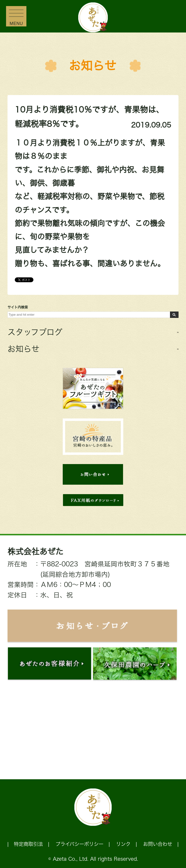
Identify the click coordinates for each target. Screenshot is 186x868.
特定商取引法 (28, 844)
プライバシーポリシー (79, 844)
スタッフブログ (35, 332)
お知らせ (93, 66)
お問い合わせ (158, 844)
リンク (123, 844)
